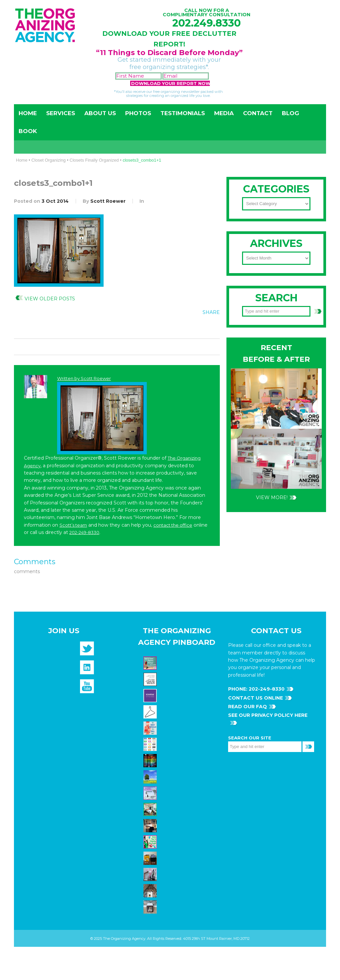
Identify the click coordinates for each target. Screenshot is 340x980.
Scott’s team (73, 525)
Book (28, 131)
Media (224, 113)
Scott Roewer (108, 201)
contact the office (173, 525)
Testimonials (183, 113)
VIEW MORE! (272, 497)
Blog (291, 113)
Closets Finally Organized (94, 160)
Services (61, 113)
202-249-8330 (84, 532)
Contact (258, 113)
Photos (138, 113)
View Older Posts (50, 299)
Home (28, 113)
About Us (100, 113)
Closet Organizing (48, 160)
